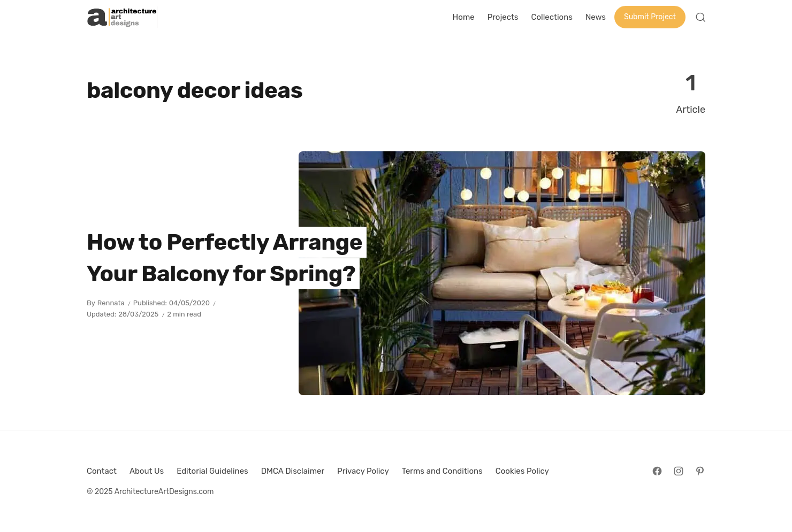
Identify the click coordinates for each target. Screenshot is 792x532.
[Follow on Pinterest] (700, 471)
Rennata (111, 303)
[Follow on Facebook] (657, 471)
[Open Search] (700, 17)
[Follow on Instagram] (679, 471)
